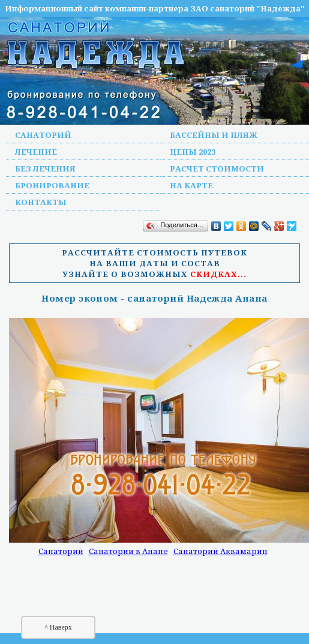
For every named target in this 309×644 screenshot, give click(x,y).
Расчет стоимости (217, 168)
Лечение (36, 152)
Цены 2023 (193, 152)
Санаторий (43, 135)
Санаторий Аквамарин (220, 551)
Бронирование (52, 185)
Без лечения (45, 168)
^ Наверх (58, 627)
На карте (191, 185)
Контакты (41, 202)
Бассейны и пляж (214, 135)
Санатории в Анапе (128, 551)
